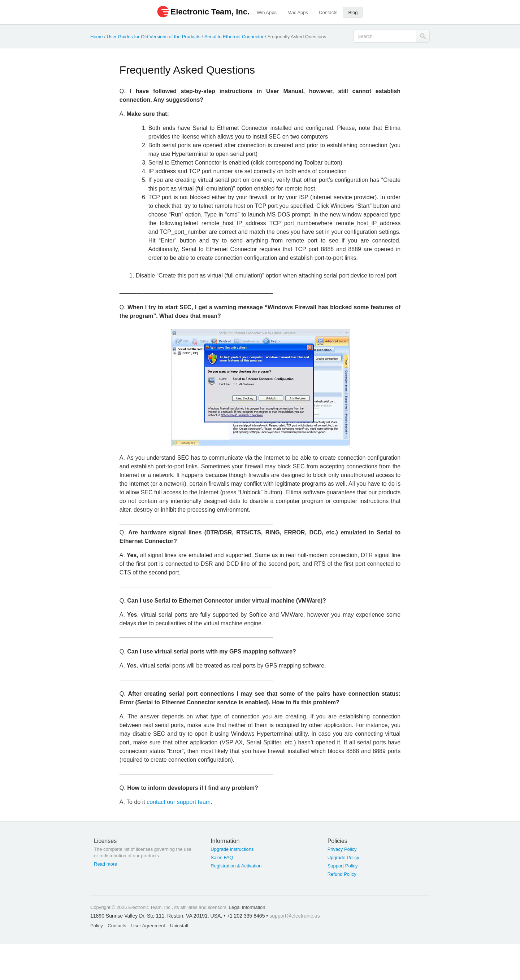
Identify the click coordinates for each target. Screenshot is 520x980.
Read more (105, 864)
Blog (353, 12)
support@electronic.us (295, 916)
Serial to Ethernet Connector (234, 37)
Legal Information (247, 907)
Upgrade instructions (232, 849)
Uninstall (179, 926)
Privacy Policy (342, 849)
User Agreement (148, 926)
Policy (97, 926)
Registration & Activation (236, 866)
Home (97, 37)
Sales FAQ (222, 857)
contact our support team (179, 802)
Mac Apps (298, 12)
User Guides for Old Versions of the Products (154, 37)
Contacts (328, 12)
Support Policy (343, 866)
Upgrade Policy (343, 857)
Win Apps (267, 12)
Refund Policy (342, 874)
